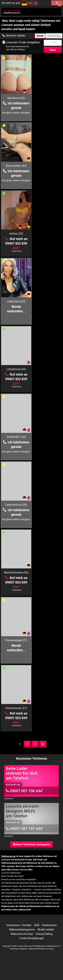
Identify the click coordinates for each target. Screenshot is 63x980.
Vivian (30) (48, 573)
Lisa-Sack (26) (48, 640)
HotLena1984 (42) (16, 437)
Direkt (40, 36)
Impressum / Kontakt (19, 925)
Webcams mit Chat (22, 934)
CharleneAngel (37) (16, 369)
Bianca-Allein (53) (48, 98)
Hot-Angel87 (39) (16, 573)
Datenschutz (49, 925)
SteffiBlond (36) (16, 505)
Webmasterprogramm (22, 930)
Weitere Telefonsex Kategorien (32, 845)
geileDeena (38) (16, 640)
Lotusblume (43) (16, 234)
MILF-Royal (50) (48, 437)
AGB (37, 925)
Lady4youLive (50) (16, 301)
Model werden (46, 930)
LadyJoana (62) (48, 166)
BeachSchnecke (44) (48, 301)
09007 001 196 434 (25, 791)
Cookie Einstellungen (32, 938)
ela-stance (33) (16, 98)
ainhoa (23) (16, 166)
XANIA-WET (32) (48, 234)
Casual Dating (44, 934)
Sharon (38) (48, 505)
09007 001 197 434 (25, 828)
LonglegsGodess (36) (48, 708)
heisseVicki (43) (16, 708)
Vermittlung (54, 36)
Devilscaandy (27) (48, 369)
